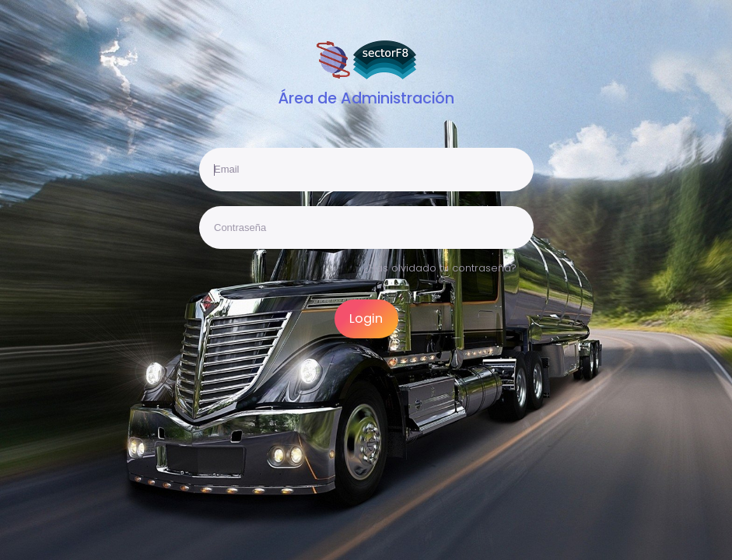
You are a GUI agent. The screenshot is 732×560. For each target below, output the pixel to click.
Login (366, 318)
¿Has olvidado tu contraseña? (440, 268)
